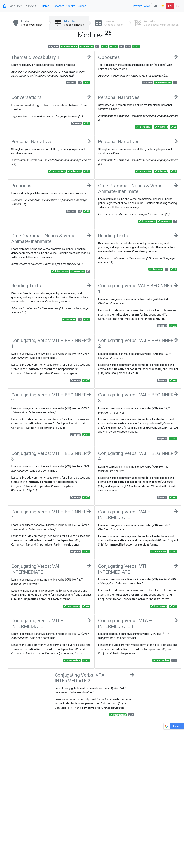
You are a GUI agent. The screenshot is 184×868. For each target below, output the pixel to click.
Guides (82, 6)
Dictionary (58, 6)
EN (170, 6)
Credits (71, 6)
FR (177, 6)
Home (45, 6)
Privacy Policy (141, 6)
